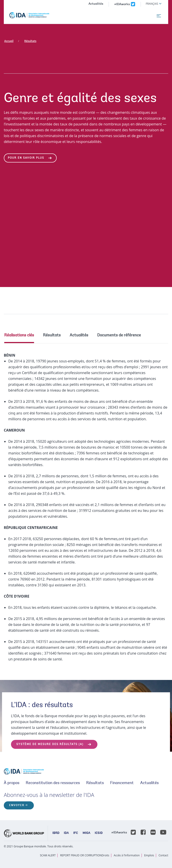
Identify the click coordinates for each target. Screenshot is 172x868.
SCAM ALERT (48, 855)
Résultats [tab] (52, 335)
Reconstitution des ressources (53, 783)
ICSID (99, 833)
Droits (105, 855)
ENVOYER (17, 805)
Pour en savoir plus (26, 158)
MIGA (86, 833)
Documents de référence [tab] (119, 335)
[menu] (159, 16)
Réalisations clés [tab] (19, 335)
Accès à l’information (127, 855)
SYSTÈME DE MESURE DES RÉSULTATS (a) (50, 744)
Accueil (9, 41)
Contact (163, 855)
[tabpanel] (86, 507)
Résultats (30, 41)
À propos (12, 783)
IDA (66, 833)
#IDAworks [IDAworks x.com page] (122, 4)
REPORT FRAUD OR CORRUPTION (81, 855)
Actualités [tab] (79, 335)
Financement (122, 783)
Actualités (96, 4)
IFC (76, 833)
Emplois (149, 855)
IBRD (56, 833)
